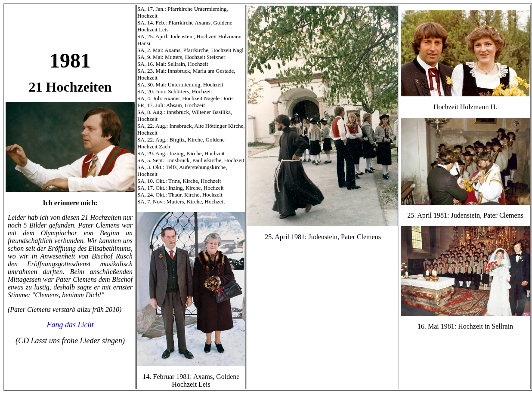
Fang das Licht (70, 325)
